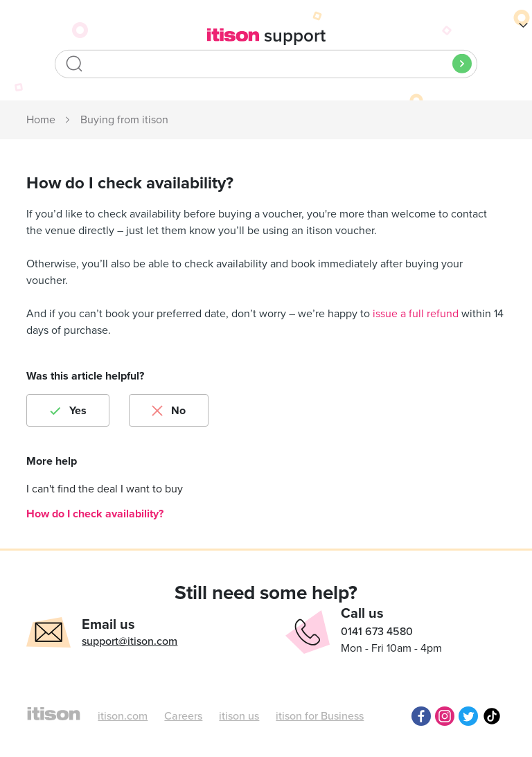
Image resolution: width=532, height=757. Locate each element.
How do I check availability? (95, 514)
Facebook (421, 716)
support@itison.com (130, 641)
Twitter (468, 716)
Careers (183, 716)
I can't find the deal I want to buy (105, 489)
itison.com (123, 716)
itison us (239, 716)
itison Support (42, 121)
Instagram (445, 716)
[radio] (68, 410)
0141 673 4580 (377, 632)
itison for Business (320, 716)
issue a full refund (416, 314)
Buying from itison (124, 120)
